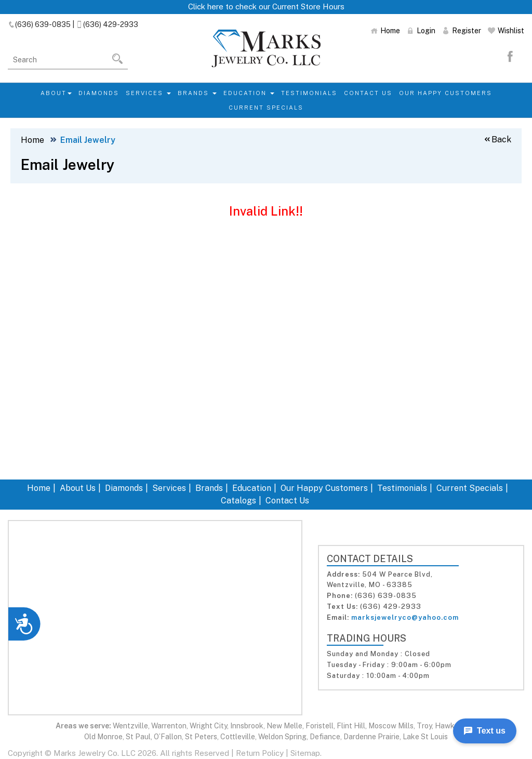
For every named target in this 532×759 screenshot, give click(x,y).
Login (421, 31)
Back (497, 139)
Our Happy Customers (445, 93)
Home (385, 31)
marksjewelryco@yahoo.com (405, 617)
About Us (78, 488)
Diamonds (99, 93)
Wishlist (506, 31)
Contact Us (368, 93)
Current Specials (266, 108)
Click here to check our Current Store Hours (266, 6)
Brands (197, 93)
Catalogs (238, 501)
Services (148, 93)
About (56, 93)
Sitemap (305, 753)
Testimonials (309, 93)
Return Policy (260, 753)
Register (462, 31)
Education (249, 93)
